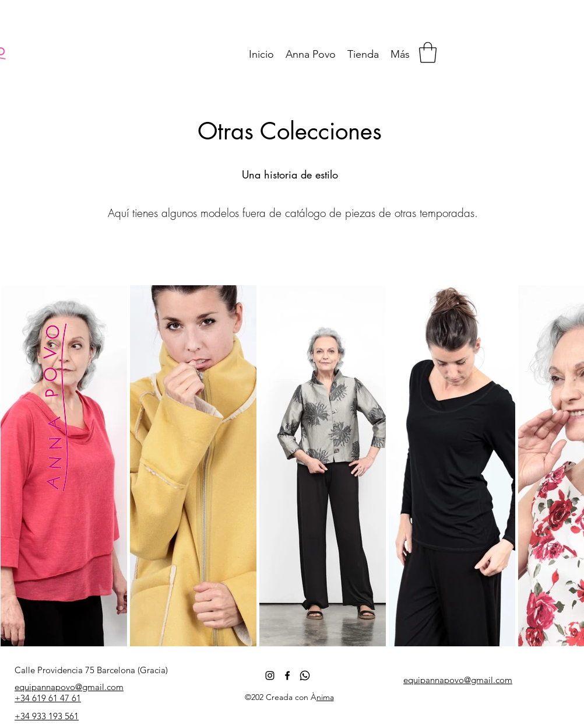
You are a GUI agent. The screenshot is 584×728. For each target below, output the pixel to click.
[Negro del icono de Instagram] (270, 675)
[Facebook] (287, 675)
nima (325, 697)
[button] (428, 52)
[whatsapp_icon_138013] (305, 675)
